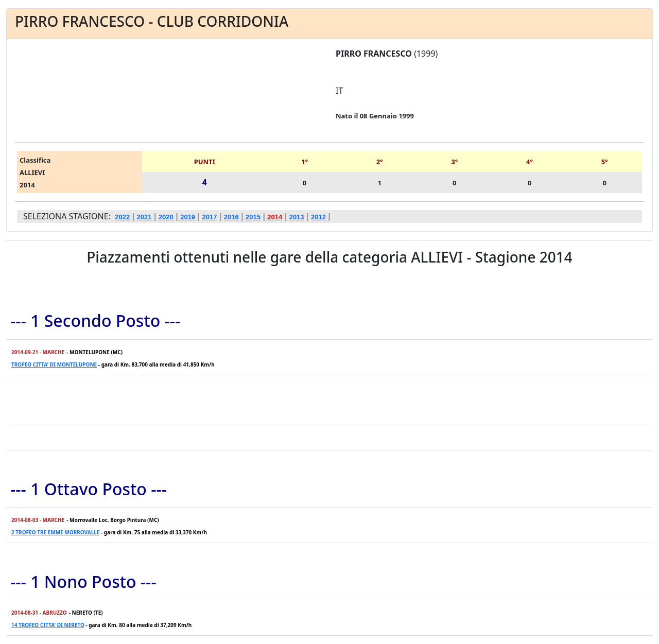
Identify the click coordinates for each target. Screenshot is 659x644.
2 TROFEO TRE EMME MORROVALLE (55, 532)
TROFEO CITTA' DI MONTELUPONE (54, 364)
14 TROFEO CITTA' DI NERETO (48, 625)
